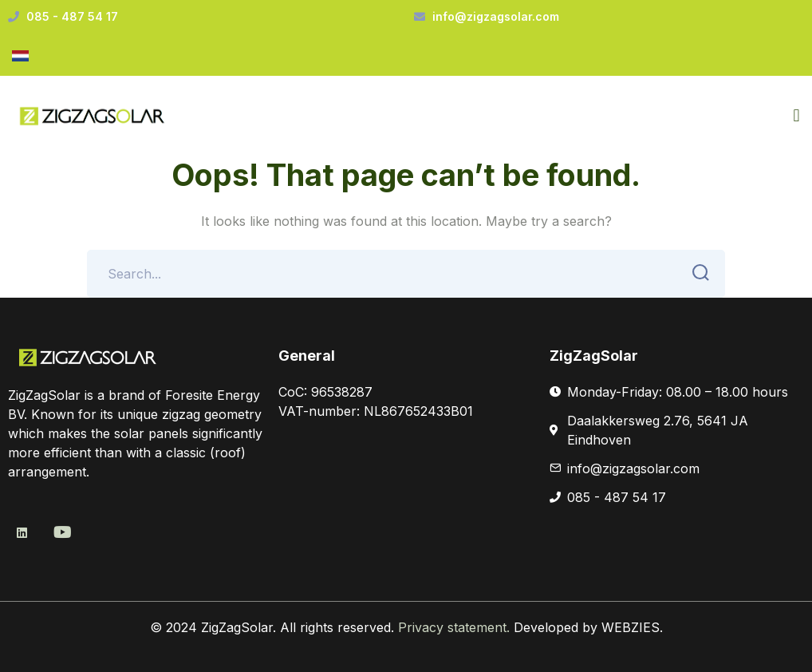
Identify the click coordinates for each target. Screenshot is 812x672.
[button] (796, 116)
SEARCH (696, 273)
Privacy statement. (456, 627)
